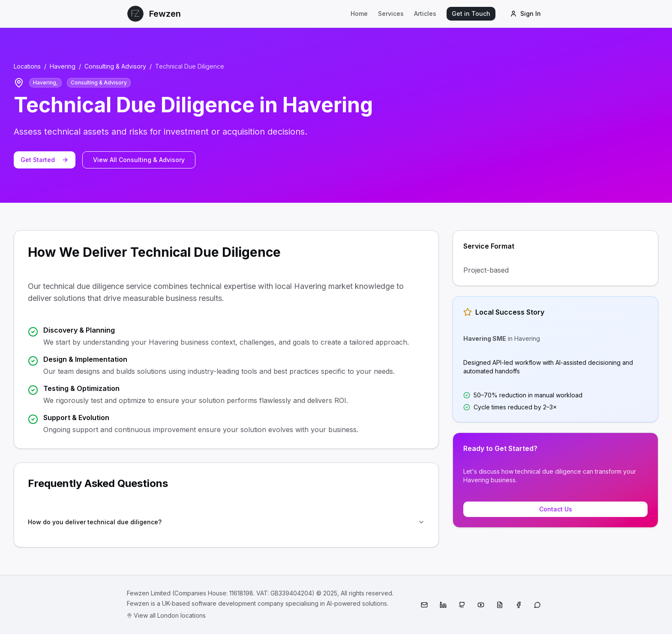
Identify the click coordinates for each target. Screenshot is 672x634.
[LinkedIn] (443, 605)
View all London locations (166, 615)
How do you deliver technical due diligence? (226, 522)
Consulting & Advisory (115, 66)
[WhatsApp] (537, 605)
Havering (63, 66)
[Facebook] (519, 605)
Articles (425, 14)
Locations (27, 66)
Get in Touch (471, 14)
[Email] (424, 605)
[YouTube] (481, 605)
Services (391, 14)
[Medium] (500, 605)
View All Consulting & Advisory (139, 160)
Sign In (525, 14)
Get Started (45, 160)
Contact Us (556, 509)
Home (359, 14)
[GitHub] (462, 605)
